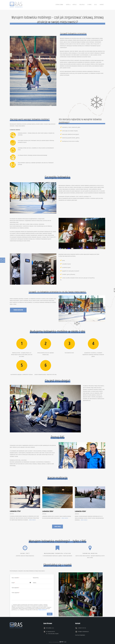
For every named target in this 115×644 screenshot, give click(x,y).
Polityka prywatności (42, 610)
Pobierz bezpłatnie (18, 310)
